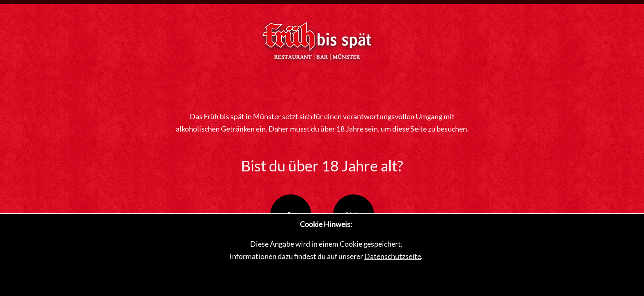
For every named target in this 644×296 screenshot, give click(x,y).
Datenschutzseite (393, 256)
